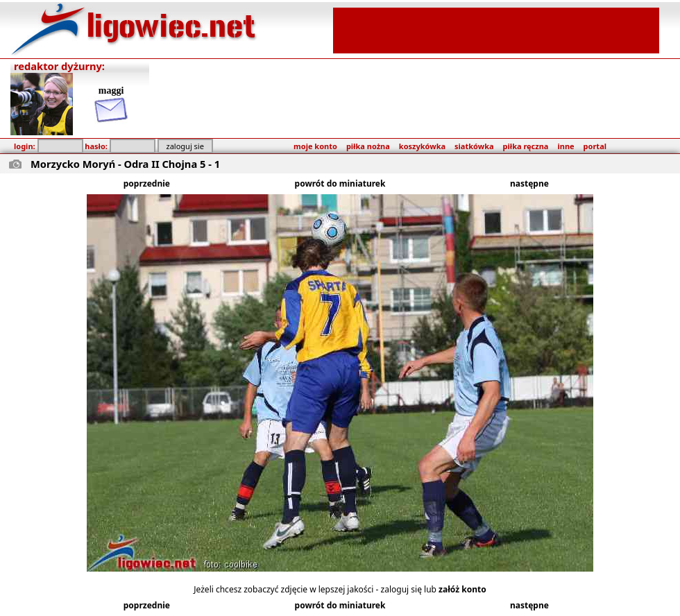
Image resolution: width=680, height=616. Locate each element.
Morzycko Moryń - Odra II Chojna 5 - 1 (125, 164)
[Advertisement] (496, 29)
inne (566, 146)
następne (529, 183)
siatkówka (474, 146)
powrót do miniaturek (340, 183)
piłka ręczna (526, 146)
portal (595, 146)
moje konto (315, 146)
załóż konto (462, 589)
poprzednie (147, 183)
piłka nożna (368, 146)
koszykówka (422, 146)
